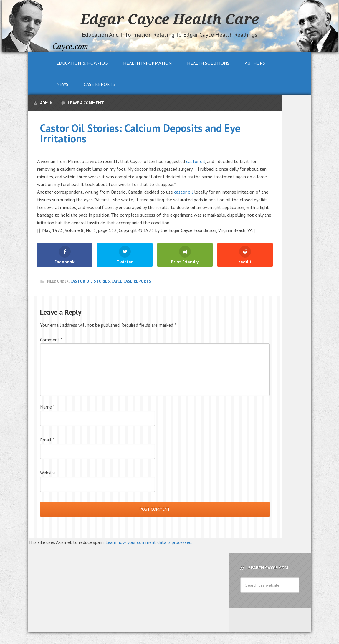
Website (48, 473)
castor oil (196, 161)
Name (47, 407)
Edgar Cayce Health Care (170, 19)
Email (47, 440)
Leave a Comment (86, 103)
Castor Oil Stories (90, 281)
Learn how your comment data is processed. (149, 542)
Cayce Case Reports (131, 281)
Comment (51, 340)
